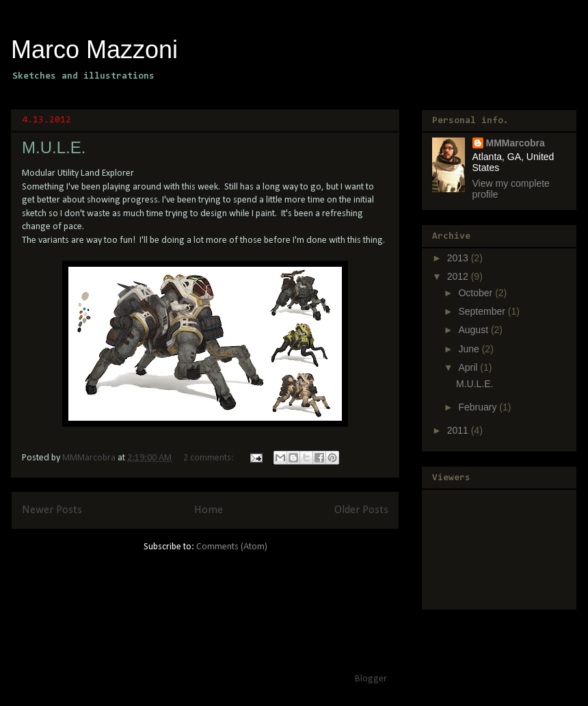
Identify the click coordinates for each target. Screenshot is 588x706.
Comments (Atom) (232, 547)
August (474, 330)
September (483, 311)
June (470, 349)
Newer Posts (52, 510)
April (469, 367)
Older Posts (361, 510)
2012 (459, 276)
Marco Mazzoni (94, 50)
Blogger (371, 679)
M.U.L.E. (54, 147)
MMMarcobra (516, 143)
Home (209, 510)
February (479, 407)
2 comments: (210, 458)
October (477, 293)
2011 (459, 430)
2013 (459, 258)
